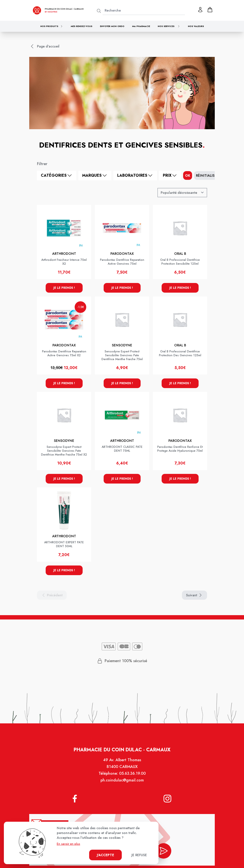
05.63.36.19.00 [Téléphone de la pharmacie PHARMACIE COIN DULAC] (132, 774)
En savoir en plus (68, 844)
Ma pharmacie (141, 26)
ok (188, 175)
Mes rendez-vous (82, 26)
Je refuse (139, 855)
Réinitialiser (207, 175)
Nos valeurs (196, 26)
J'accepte (105, 855)
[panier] (210, 10)
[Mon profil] (200, 10)
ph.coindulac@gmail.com (122, 780)
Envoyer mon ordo (112, 26)
